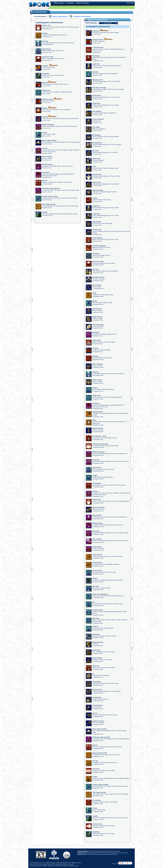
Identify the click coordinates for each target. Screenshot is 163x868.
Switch (90, 851)
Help (128, 3)
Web (102, 851)
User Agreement (34, 866)
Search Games (103, 854)
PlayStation (111, 851)
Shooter (94, 853)
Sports (125, 853)
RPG (104, 853)
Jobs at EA (71, 864)
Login (132, 3)
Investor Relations (113, 854)
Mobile (117, 851)
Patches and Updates (61, 864)
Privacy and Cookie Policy (55, 866)
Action (108, 853)
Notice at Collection (69, 866)
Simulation (119, 853)
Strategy (113, 853)
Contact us (32, 864)
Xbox (105, 851)
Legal (77, 866)
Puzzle (99, 853)
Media (84, 854)
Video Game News (92, 854)
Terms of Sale (43, 866)
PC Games (96, 851)
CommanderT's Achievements (98, 27)
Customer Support (41, 864)
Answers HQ (51, 864)
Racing (89, 853)
